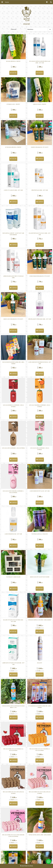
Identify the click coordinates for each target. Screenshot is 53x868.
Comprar (40, 159)
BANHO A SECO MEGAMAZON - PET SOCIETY (13, 319)
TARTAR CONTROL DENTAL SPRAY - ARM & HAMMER (40, 835)
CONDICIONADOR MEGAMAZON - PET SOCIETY (40, 276)
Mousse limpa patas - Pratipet (13, 61)
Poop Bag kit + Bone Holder (13, 577)
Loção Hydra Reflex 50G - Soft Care (13, 534)
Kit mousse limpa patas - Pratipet (13, 147)
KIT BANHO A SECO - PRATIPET (13, 104)
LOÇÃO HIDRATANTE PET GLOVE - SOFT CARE (40, 491)
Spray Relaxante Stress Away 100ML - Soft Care (40, 319)
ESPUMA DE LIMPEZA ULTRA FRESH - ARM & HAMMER (40, 620)
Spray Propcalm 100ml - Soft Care (40, 190)
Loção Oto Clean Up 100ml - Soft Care (13, 190)
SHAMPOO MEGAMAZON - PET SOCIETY (40, 147)
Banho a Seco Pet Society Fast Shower (40, 577)
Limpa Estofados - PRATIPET (40, 104)
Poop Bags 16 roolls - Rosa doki (40, 534)
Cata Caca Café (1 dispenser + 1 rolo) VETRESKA (13, 448)
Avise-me (13, 73)
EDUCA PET (40, 663)
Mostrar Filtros (27, 866)
